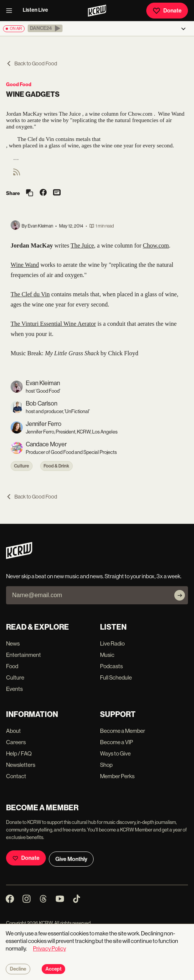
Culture (22, 466)
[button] (45, 28)
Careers (16, 742)
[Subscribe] (180, 595)
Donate (167, 11)
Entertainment (23, 655)
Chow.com (156, 245)
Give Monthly (71, 859)
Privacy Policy (49, 948)
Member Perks (117, 776)
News (13, 643)
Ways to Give (115, 753)
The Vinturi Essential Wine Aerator (53, 324)
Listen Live (35, 10)
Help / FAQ (19, 753)
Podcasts (111, 666)
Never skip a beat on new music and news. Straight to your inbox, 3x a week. (94, 576)
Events (14, 689)
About (13, 731)
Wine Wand (25, 265)
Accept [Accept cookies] (53, 969)
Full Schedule (116, 677)
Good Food (19, 84)
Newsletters (21, 765)
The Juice (82, 245)
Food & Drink (56, 466)
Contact (16, 776)
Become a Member (123, 731)
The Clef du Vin (30, 294)
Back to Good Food (32, 63)
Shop (106, 765)
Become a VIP (117, 742)
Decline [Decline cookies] (18, 969)
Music (107, 655)
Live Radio (112, 643)
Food (12, 666)
